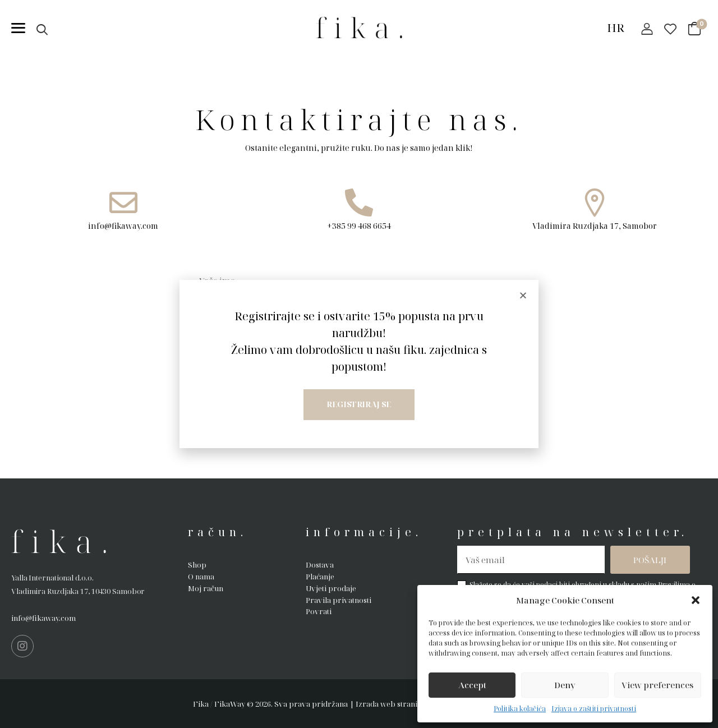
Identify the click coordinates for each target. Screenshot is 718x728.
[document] (359, 364)
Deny (565, 685)
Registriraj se (359, 404)
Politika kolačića (520, 709)
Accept (472, 685)
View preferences (657, 685)
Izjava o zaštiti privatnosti (594, 709)
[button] (696, 600)
